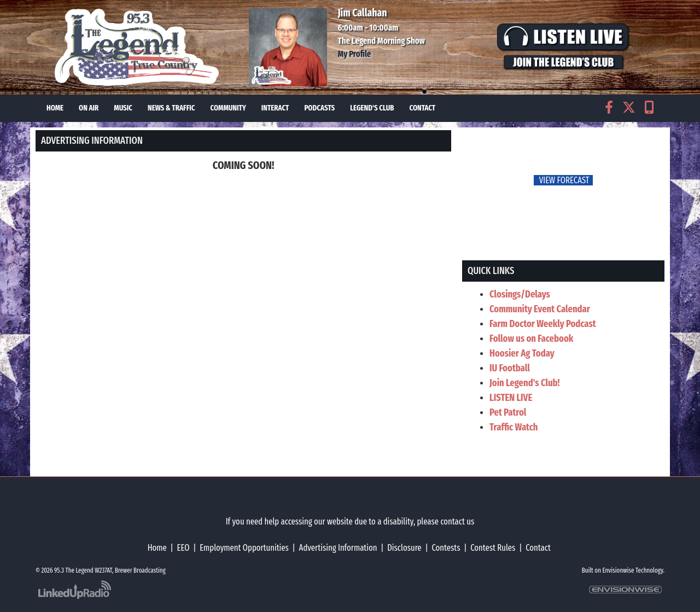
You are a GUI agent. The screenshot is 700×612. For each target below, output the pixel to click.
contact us (457, 521)
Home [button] (55, 108)
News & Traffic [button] (171, 108)
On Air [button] (89, 108)
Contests (446, 548)
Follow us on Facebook (531, 339)
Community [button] (228, 108)
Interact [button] (275, 108)
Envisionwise (619, 570)
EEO (183, 548)
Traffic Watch (514, 427)
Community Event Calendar (540, 309)
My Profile (355, 54)
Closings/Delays (520, 294)
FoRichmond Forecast (640, 181)
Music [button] (123, 108)
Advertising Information (338, 548)
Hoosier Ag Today (522, 353)
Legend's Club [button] (372, 108)
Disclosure (404, 548)
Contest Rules (493, 548)
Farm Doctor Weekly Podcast (543, 324)
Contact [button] (422, 108)
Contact (538, 548)
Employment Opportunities (244, 548)
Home (157, 548)
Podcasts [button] (319, 108)
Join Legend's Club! (525, 383)
